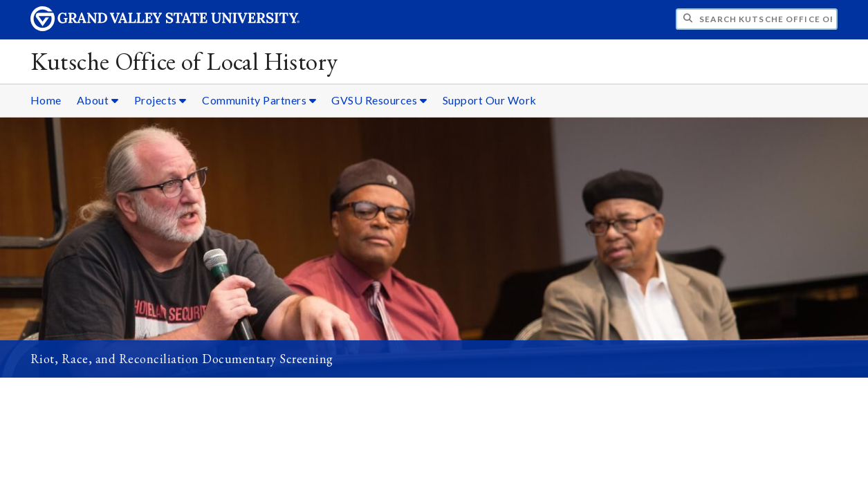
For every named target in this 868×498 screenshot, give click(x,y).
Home (46, 100)
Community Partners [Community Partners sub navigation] (259, 100)
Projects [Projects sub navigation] (160, 100)
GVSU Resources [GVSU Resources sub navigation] (379, 100)
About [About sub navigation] (98, 100)
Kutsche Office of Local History (184, 61)
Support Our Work (490, 100)
